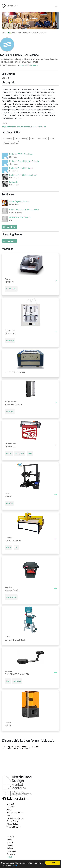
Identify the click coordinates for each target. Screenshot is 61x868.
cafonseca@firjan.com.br (29, 65)
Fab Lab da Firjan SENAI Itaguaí (21, 168)
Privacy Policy (12, 824)
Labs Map (11, 807)
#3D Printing (10, 340)
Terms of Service (13, 827)
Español (10, 842)
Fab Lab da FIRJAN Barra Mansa (21, 154)
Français (10, 845)
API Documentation (15, 812)
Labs (4, 33)
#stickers (9, 454)
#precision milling (11, 289)
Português (11, 854)
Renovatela (13, 182)
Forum (9, 815)
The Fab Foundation (15, 818)
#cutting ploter (20, 454)
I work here (9, 227)
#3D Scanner (10, 411)
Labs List (10, 804)
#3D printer (9, 503)
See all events (9, 241)
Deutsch (10, 836)
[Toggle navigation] (56, 6)
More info (15, 866)
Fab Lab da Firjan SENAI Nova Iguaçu (23, 175)
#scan (8, 681)
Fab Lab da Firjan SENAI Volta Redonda (24, 161)
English (10, 839)
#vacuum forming (11, 597)
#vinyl (30, 454)
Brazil (12, 33)
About (9, 809)
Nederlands (11, 851)
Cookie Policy (12, 821)
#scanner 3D (17, 681)
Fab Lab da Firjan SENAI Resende (32, 33)
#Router (8, 547)
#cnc (16, 547)
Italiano (10, 848)
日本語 (9, 857)
